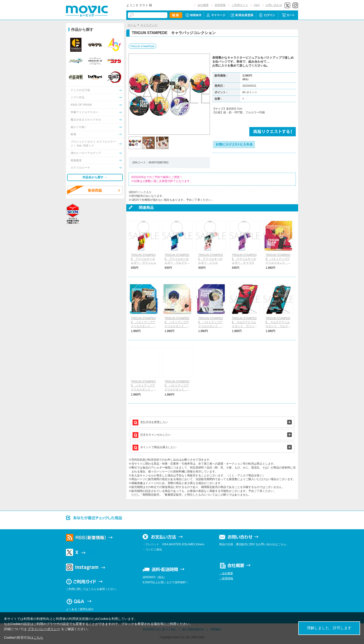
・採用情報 (226, 578)
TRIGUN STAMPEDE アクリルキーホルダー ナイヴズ (244, 259)
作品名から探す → (95, 177)
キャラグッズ (149, 25)
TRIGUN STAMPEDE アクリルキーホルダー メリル (211, 259)
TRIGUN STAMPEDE (142, 46)
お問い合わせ (274, 5)
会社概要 (203, 5)
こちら (38, 638)
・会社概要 (226, 573)
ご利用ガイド (240, 5)
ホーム (132, 25)
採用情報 (220, 5)
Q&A (257, 5)
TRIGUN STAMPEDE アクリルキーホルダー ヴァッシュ (143, 259)
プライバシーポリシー (44, 629)
